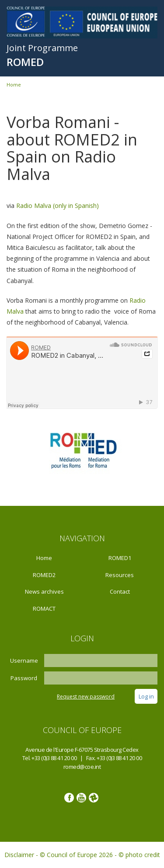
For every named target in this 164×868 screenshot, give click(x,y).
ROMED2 (44, 575)
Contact (120, 591)
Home (14, 85)
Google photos (94, 798)
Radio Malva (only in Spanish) (58, 206)
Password (24, 678)
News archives (44, 591)
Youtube (81, 798)
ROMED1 (120, 558)
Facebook (69, 798)
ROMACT (44, 609)
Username (24, 661)
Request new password (86, 697)
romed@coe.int (82, 767)
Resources (120, 575)
